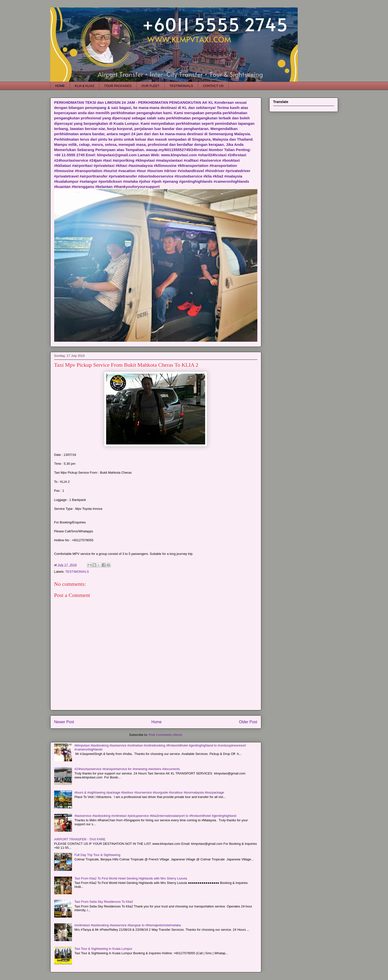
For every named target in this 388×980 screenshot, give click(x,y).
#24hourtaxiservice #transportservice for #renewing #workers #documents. (128, 769)
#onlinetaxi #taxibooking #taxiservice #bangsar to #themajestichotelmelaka (128, 925)
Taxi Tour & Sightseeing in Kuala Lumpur (103, 949)
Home (157, 722)
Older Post (248, 722)
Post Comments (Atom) (165, 735)
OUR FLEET (151, 86)
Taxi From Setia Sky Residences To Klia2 (104, 902)
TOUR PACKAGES (118, 86)
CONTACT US (213, 86)
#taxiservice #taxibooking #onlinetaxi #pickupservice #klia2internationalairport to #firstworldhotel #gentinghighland (155, 816)
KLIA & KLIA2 (85, 86)
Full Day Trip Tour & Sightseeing (97, 855)
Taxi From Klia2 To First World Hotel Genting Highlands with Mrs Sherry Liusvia (131, 878)
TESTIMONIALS (181, 86)
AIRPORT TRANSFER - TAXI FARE (80, 839)
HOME (60, 86)
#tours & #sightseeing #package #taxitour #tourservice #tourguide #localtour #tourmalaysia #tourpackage (149, 792)
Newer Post (64, 722)
